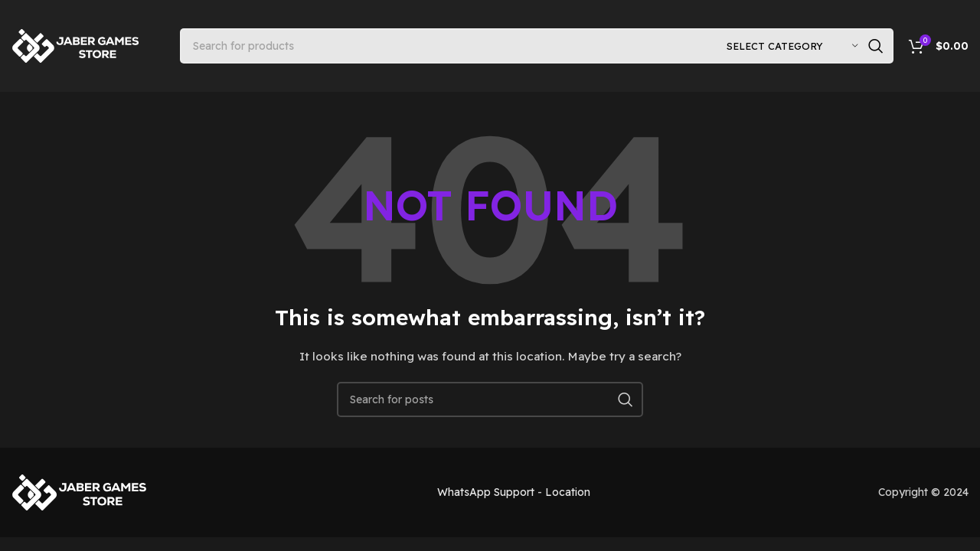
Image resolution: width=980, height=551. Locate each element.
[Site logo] (77, 45)
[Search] (537, 46)
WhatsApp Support (486, 492)
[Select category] (792, 46)
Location (568, 492)
